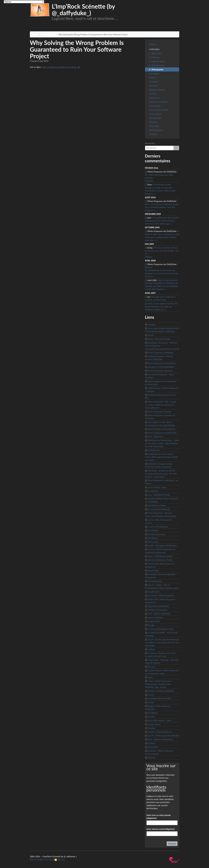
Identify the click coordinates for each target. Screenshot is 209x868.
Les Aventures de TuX (159, 110)
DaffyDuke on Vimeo (157, 505)
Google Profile (154, 621)
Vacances (153, 134)
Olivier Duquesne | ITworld (159, 412)
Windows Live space (156, 534)
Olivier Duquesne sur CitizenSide (162, 433)
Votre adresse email (160, 829)
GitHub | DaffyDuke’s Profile (160, 560)
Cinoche (153, 94)
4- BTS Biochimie (157, 65)
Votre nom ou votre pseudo (159, 817)
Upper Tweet (153, 571)
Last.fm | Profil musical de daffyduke (163, 736)
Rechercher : (150, 143)
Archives (153, 44)
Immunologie (155, 106)
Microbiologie (155, 118)
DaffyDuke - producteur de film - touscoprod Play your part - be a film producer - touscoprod (161, 474)
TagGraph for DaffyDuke (158, 606)
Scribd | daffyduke (155, 618)
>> (176, 148)
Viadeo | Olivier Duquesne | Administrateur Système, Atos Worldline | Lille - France (158, 684)
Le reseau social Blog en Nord (160, 629)
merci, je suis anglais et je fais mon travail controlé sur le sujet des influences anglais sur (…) (161, 307)
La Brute (151, 649)
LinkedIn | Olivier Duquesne (160, 732)
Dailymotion (153, 747)
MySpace (151, 743)
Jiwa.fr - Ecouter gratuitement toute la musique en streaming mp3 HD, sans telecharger (162, 642)
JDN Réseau (153, 538)
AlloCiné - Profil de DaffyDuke (161, 691)
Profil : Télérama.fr (155, 436)
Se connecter (47, 859)
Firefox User (153, 542)
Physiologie (154, 126)
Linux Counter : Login (157, 487)
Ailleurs (152, 78)
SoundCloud (153, 491)
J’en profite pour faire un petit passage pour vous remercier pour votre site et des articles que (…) (162, 221)
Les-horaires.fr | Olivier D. (159, 509)
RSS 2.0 (60, 859)
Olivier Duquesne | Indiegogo (160, 353)
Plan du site (35, 859)
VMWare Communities (157, 610)
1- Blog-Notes (155, 53)
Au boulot (153, 82)
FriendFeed (152, 713)
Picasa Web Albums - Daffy (159, 720)
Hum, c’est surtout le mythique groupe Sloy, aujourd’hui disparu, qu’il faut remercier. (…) (162, 207)
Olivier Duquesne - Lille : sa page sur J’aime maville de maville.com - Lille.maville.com (161, 405)
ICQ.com (151, 667)
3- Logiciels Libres (157, 61)
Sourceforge (153, 530)
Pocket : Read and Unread (159, 339)
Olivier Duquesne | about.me (160, 371)
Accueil (35, 34)
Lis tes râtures (155, 114)
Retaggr (151, 625)
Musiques (153, 122)
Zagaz (150, 677)
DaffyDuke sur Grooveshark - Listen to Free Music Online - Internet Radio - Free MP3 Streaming (162, 443)
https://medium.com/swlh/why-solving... (60, 67)
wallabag (151, 325)
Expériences (154, 98)
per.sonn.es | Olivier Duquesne (161, 595)
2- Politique (154, 57)
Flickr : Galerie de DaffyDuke (160, 739)
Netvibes (151, 728)
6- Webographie (48, 34)
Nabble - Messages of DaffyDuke (162, 546)
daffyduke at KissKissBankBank (161, 367)
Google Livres (153, 592)
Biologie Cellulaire (157, 90)
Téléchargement (156, 130)
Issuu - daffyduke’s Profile (159, 495)
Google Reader (154, 724)
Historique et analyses (159, 102)
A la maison (154, 73)
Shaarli (150, 335)
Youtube (151, 717)
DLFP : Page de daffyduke (159, 614)
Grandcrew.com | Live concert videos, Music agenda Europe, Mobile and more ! (161, 457)
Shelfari (151, 702)
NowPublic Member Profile (159, 698)
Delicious (151, 757)
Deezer (151, 695)
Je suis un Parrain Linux (158, 527)
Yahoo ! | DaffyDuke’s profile (160, 556)
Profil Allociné (153, 450)
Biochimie (153, 86)
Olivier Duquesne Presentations (161, 429)
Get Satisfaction (154, 581)
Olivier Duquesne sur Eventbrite (161, 363)
